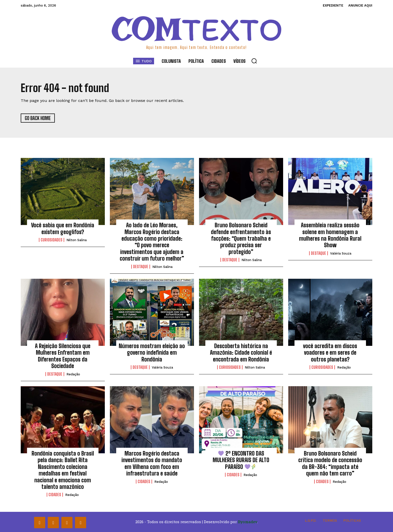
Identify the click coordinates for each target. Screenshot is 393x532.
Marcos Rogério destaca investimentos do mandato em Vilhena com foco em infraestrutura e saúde (152, 463)
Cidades (55, 495)
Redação (73, 374)
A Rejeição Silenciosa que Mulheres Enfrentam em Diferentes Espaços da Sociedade (63, 356)
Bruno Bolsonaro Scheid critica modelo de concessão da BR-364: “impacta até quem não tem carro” (330, 463)
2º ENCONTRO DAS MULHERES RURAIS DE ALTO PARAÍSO (241, 460)
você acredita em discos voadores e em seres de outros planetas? (330, 353)
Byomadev (248, 522)
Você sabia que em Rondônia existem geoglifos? (63, 228)
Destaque (141, 267)
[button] (254, 61)
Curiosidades (52, 240)
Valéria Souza (341, 253)
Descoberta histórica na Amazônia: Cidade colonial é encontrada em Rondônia (241, 353)
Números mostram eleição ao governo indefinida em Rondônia (152, 353)
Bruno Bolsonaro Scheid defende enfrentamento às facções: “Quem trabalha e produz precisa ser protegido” (241, 239)
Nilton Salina (77, 240)
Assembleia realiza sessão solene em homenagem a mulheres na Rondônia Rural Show (330, 235)
